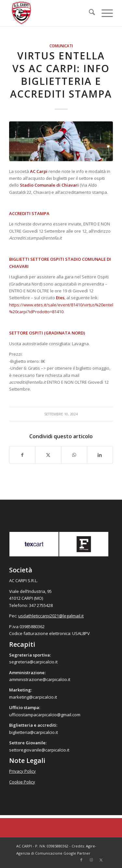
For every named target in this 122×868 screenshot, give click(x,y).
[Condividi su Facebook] (22, 455)
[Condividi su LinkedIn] (100, 455)
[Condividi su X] (48, 455)
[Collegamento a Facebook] (81, 860)
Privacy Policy (22, 771)
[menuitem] (89, 13)
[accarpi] (51, 13)
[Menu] (104, 13)
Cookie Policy (22, 782)
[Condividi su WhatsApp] (74, 455)
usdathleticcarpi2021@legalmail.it (51, 616)
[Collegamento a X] (101, 860)
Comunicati (61, 46)
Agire (90, 846)
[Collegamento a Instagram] (91, 860)
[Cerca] (89, 13)
